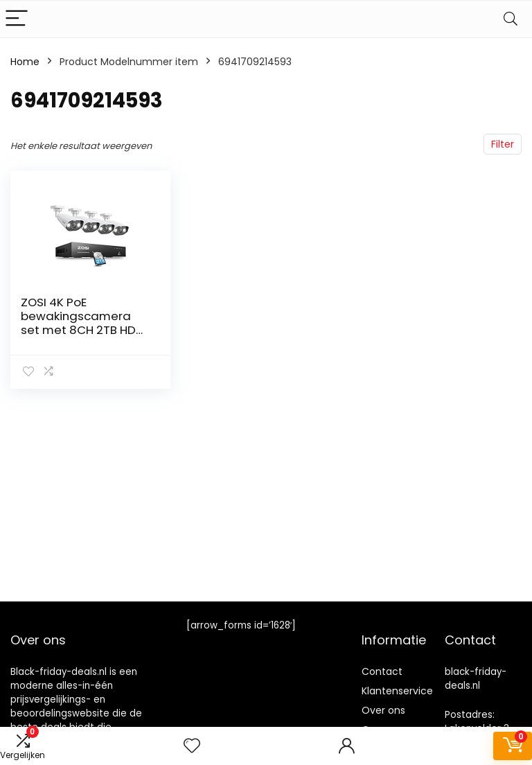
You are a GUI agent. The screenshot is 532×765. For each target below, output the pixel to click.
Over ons (383, 710)
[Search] (511, 19)
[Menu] (17, 19)
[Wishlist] (192, 746)
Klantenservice (397, 691)
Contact (382, 671)
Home (25, 62)
